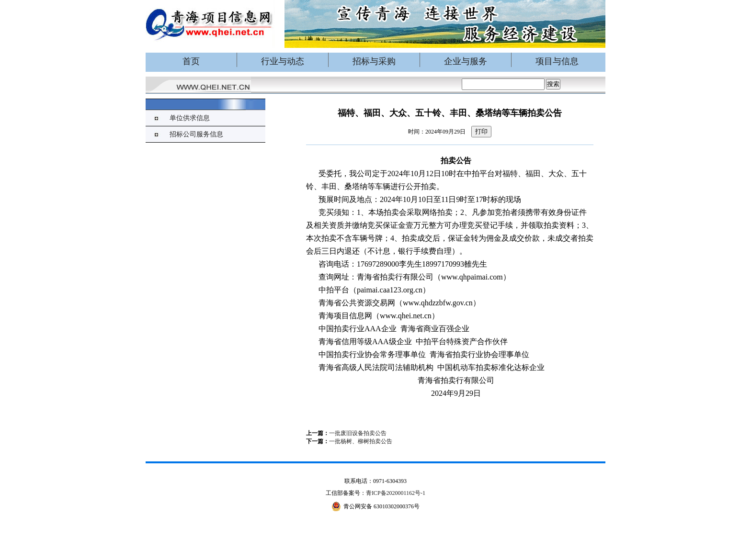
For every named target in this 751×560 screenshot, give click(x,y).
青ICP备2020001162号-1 (396, 493)
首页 (191, 61)
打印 (481, 131)
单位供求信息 (190, 118)
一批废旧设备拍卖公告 (358, 433)
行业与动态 (283, 61)
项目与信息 (557, 61)
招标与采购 (374, 61)
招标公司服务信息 (196, 134)
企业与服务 (466, 61)
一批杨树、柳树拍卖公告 (361, 441)
